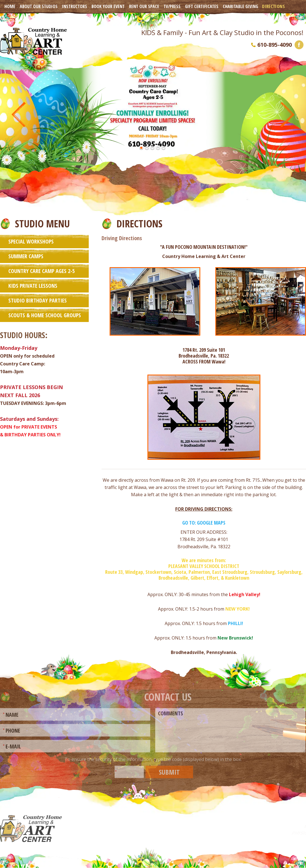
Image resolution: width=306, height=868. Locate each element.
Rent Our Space (144, 6)
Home (10, 6)
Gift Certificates (202, 6)
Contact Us (13, 21)
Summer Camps (26, 256)
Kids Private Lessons (33, 285)
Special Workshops (31, 241)
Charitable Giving (240, 6)
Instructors (75, 6)
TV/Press (172, 6)
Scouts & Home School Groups (45, 315)
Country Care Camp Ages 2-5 (42, 271)
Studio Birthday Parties (38, 300)
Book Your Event (108, 6)
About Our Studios (39, 6)
